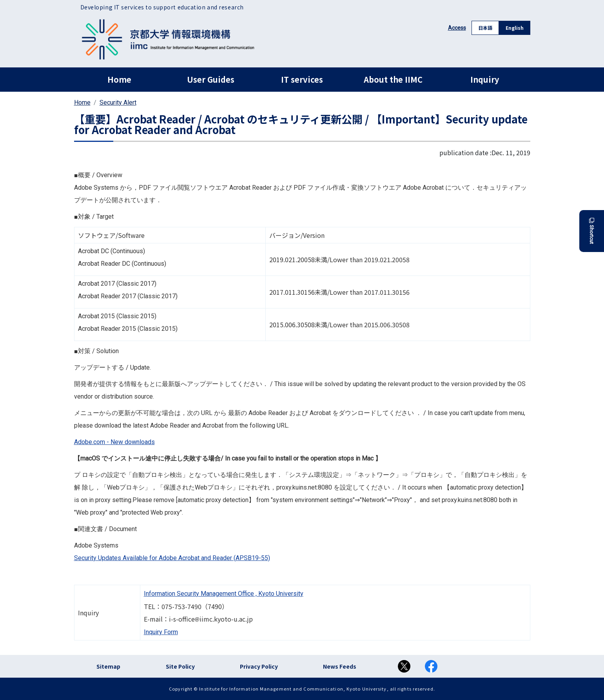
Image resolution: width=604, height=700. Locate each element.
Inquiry (485, 79)
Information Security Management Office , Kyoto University (224, 594)
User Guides (211, 79)
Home (119, 79)
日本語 (485, 28)
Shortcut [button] (592, 231)
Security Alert (118, 102)
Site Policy (180, 666)
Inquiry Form (161, 632)
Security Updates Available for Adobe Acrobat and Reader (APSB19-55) (172, 558)
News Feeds (340, 666)
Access (457, 28)
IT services (302, 79)
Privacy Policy (259, 666)
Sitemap (108, 666)
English (515, 28)
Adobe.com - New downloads (114, 442)
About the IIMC (393, 79)
